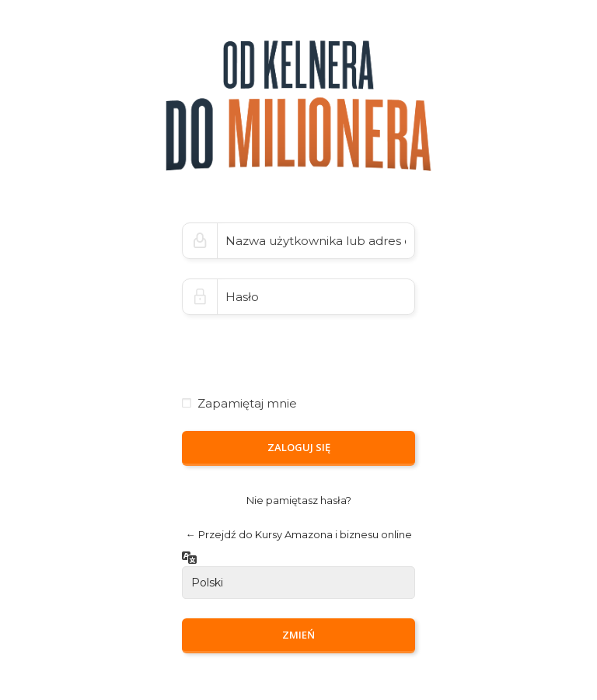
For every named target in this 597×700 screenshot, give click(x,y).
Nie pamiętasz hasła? (299, 500)
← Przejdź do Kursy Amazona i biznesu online (299, 534)
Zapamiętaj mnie (247, 403)
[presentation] (288, 342)
